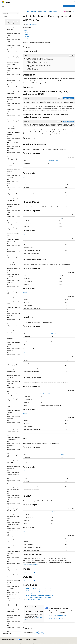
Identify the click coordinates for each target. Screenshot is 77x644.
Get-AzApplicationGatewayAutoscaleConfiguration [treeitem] (13, 152)
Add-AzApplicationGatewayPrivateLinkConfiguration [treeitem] (13, 80)
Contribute (26, 643)
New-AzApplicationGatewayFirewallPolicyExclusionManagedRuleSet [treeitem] (13, 489)
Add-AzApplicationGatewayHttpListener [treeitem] (13, 57)
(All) (25, 177)
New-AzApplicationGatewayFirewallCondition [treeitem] (13, 410)
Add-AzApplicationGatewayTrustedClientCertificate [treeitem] (13, 127)
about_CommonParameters (30, 565)
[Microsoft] (3, 2)
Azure (28, 11)
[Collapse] (18, 10)
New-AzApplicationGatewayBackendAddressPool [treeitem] (13, 376)
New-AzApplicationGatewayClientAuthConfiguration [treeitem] (13, 393)
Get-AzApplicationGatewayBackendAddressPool (38, 589)
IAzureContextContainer (46, 394)
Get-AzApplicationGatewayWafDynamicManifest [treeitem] (13, 348)
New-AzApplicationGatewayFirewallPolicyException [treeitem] (13, 461)
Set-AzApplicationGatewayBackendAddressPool (38, 597)
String (61, 218)
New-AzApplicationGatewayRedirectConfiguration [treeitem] (13, 610)
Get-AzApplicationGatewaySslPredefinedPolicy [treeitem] (13, 313)
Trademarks (62, 643)
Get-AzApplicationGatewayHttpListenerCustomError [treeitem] (13, 239)
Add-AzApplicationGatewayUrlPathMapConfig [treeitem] (13, 138)
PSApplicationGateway (53, 160)
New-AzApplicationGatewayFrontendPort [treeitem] (13, 546)
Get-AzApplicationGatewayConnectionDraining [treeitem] (13, 205)
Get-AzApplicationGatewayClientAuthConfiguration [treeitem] (13, 199)
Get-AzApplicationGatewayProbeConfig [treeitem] (13, 269)
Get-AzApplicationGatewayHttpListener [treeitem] (13, 234)
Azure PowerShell (35, 11)
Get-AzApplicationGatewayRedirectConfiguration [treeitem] (13, 274)
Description (27, 32)
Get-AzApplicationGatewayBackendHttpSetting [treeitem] (13, 187)
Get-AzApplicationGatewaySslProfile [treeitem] (13, 319)
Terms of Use (54, 643)
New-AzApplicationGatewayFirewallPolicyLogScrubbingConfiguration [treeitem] (13, 496)
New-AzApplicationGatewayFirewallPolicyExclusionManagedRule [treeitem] (13, 473)
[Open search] (70, 2)
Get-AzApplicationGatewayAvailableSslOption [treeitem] (13, 164)
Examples (27, 34)
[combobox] (10, 13)
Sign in (74, 2)
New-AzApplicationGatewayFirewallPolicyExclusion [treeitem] (13, 467)
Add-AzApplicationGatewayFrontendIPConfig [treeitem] (13, 45)
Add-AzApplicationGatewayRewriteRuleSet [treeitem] (13, 103)
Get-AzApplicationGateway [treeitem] (13, 142)
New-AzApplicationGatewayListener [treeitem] (13, 575)
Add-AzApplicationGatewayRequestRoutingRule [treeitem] (13, 98)
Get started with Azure (69, 6)
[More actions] (73, 11)
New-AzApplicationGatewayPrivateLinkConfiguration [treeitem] (13, 586)
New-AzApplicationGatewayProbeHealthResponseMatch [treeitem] (13, 604)
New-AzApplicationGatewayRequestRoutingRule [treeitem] (13, 616)
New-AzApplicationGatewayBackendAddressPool (39, 593)
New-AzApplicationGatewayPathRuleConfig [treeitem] (13, 581)
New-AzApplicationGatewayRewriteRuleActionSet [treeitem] (13, 627)
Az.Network (43, 11)
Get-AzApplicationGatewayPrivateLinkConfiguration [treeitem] (13, 263)
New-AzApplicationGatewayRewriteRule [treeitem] (13, 621)
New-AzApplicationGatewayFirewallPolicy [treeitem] (13, 455)
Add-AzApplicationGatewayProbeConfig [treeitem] (13, 86)
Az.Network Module (32, 24)
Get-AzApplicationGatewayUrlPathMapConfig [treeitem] (13, 342)
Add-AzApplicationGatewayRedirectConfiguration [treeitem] (13, 92)
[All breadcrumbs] (24, 11)
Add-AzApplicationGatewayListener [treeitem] (13, 74)
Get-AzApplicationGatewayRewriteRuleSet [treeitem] (13, 286)
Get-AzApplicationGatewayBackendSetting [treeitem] (13, 193)
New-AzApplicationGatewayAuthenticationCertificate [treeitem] (13, 364)
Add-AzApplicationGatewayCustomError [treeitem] (13, 39)
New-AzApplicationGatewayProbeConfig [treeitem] (13, 598)
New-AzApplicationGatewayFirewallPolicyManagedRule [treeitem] (13, 509)
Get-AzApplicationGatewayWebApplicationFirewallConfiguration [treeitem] (13, 355)
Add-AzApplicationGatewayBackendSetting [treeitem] (13, 34)
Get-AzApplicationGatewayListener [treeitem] (13, 257)
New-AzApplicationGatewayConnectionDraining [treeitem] (13, 399)
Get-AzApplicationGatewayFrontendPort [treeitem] (13, 228)
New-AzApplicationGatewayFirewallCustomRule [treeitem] (13, 416)
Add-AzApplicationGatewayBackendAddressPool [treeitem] (13, 22)
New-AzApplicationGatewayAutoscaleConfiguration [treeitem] (13, 370)
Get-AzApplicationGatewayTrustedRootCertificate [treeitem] (13, 337)
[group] (49, 102)
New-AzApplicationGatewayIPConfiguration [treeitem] (13, 569)
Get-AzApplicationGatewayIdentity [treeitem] (13, 245)
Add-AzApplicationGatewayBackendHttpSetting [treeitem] (13, 28)
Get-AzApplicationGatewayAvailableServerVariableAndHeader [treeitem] (13, 158)
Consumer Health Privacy (43, 643)
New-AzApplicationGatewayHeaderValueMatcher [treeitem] (13, 552)
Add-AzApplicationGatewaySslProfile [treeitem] (13, 121)
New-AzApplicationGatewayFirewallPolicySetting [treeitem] (13, 534)
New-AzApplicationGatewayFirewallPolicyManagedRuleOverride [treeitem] (13, 522)
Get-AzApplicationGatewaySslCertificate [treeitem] (13, 302)
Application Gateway (52, 11)
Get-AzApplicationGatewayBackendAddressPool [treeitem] (13, 175)
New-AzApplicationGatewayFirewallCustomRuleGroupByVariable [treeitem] (13, 431)
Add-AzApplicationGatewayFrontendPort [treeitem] (13, 51)
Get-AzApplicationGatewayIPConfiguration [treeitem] (13, 251)
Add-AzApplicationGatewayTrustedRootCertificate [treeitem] (13, 133)
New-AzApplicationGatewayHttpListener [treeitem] (13, 557)
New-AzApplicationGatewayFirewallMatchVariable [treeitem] (13, 449)
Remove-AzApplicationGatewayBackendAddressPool (40, 595)
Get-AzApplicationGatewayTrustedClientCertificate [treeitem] (13, 331)
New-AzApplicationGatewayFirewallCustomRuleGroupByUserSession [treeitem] (13, 423)
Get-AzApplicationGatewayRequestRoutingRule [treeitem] (13, 280)
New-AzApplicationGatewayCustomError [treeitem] (13, 405)
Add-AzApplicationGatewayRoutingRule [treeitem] (13, 109)
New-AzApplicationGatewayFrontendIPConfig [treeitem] (13, 540)
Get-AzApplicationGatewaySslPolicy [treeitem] (13, 308)
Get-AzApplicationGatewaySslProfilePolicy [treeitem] (13, 325)
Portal (60, 6)
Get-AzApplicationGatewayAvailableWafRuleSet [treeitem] (13, 170)
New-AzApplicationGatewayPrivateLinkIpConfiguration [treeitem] (13, 592)
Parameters (27, 36)
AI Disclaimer (4, 643)
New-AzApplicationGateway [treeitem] (13, 360)
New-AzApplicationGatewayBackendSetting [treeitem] (13, 387)
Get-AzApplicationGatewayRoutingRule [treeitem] (13, 292)
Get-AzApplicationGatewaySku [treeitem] (13, 297)
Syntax (26, 30)
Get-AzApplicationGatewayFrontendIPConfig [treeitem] (13, 222)
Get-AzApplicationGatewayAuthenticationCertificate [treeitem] (13, 146)
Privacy (32, 643)
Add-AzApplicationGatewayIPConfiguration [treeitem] (13, 68)
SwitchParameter (55, 333)
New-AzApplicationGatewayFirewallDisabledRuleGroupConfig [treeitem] (13, 437)
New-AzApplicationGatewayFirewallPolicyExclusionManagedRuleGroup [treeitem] (13, 481)
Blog (20, 643)
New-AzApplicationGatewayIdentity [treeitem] (13, 563)
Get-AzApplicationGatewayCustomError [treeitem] (13, 210)
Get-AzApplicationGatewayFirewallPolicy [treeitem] (13, 216)
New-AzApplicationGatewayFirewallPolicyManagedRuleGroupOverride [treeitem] (13, 516)
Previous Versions (13, 643)
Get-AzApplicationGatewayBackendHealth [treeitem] (13, 181)
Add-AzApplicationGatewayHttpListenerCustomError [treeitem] (13, 63)
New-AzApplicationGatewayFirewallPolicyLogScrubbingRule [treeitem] (13, 503)
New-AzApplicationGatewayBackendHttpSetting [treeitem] (13, 381)
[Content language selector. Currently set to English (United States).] (8, 639)
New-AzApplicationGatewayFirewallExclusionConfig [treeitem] (13, 443)
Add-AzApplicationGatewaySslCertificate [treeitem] (13, 115)
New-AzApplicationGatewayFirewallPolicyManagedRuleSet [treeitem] (13, 528)
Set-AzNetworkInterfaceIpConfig (34, 599)
